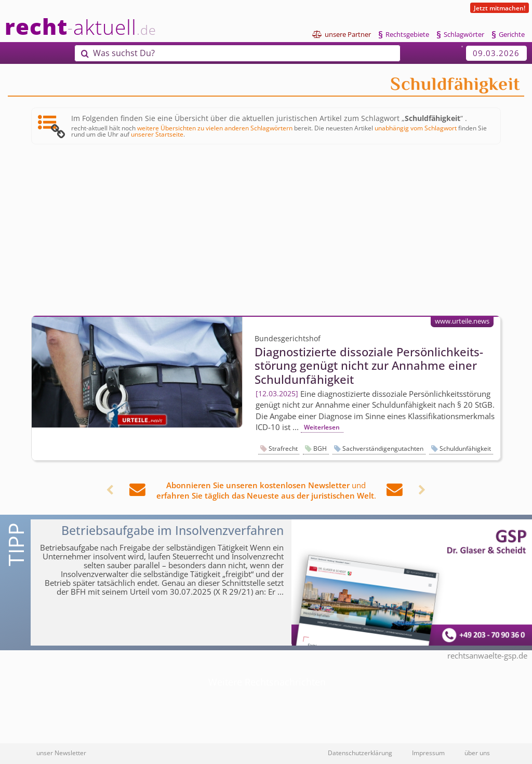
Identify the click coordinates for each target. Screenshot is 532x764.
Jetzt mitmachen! (500, 8)
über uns (477, 753)
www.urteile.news (462, 321)
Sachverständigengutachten (383, 448)
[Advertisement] (266, 231)
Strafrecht (283, 448)
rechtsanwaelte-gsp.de (487, 655)
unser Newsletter (61, 753)
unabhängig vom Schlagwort (416, 128)
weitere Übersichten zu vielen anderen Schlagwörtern (215, 128)
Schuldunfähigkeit (465, 448)
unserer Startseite (157, 134)
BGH (320, 448)
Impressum (428, 753)
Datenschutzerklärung (360, 753)
